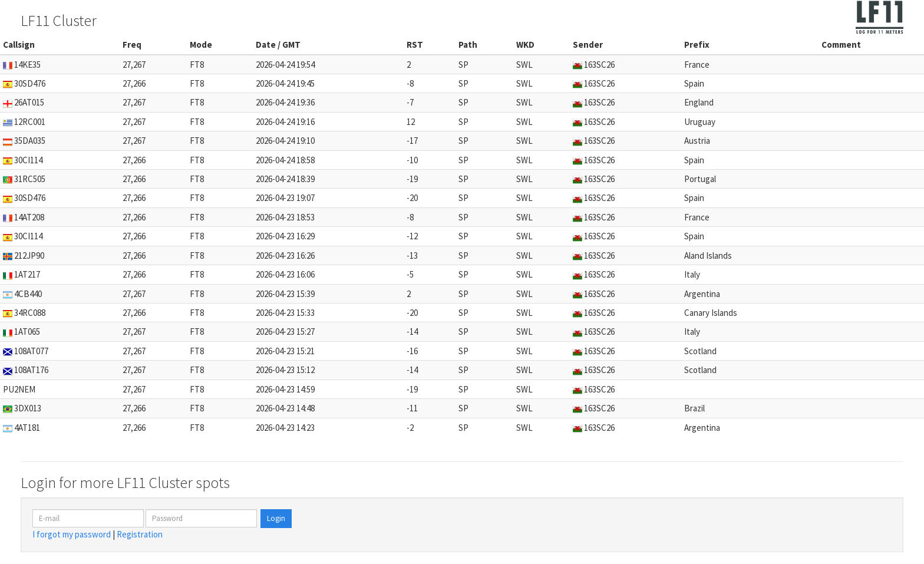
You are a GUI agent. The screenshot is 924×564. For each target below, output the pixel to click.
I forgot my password (72, 534)
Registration (140, 534)
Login (276, 518)
